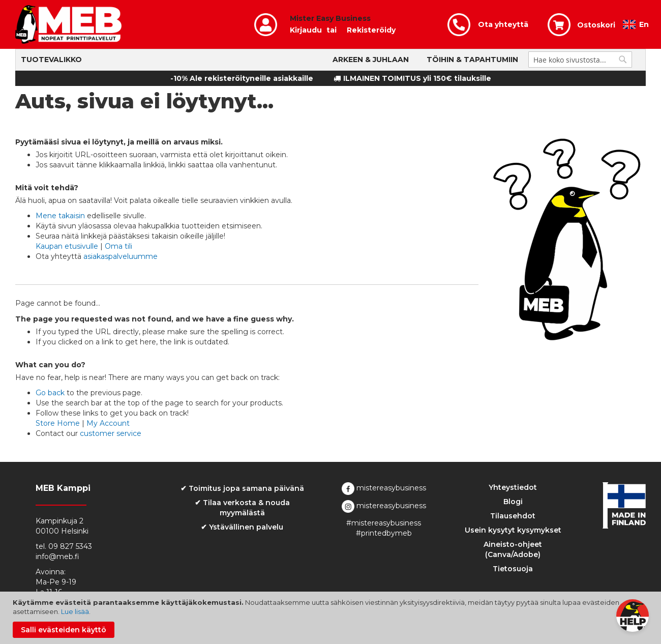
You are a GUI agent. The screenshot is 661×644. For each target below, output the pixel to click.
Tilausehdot (513, 516)
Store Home (58, 423)
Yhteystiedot (513, 487)
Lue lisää (75, 611)
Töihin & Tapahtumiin (472, 60)
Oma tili (118, 246)
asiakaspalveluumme (121, 256)
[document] (332, 618)
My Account (108, 423)
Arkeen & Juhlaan (371, 60)
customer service (111, 433)
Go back (50, 393)
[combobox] (580, 60)
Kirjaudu (306, 30)
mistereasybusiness (384, 488)
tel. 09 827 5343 (64, 546)
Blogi (513, 502)
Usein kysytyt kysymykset (513, 530)
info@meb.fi (57, 557)
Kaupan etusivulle (67, 246)
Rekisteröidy (371, 30)
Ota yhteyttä (503, 24)
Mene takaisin (60, 216)
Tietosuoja (513, 569)
